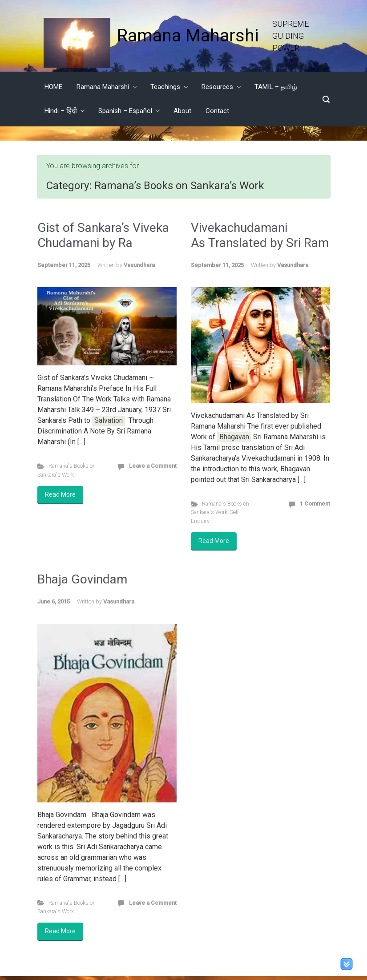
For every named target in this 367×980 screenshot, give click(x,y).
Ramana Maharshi (188, 36)
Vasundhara (139, 265)
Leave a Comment (153, 466)
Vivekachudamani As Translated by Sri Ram (260, 235)
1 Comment (315, 504)
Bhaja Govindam (82, 579)
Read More (60, 494)
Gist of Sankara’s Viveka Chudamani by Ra (103, 235)
